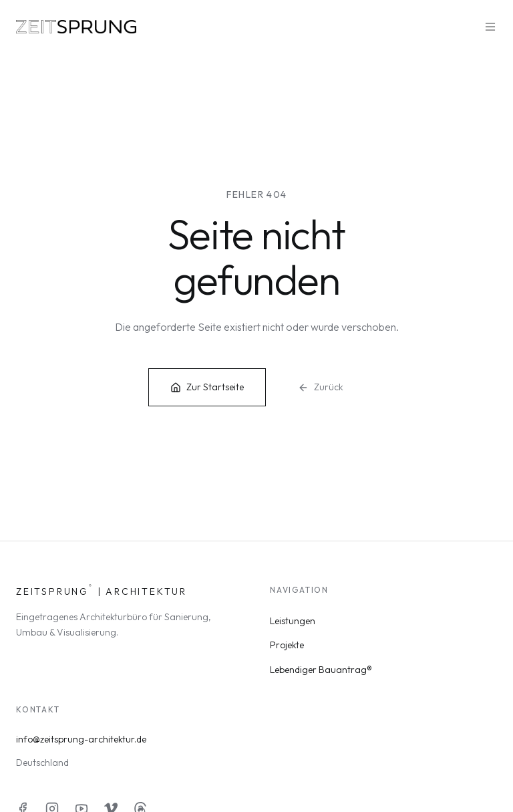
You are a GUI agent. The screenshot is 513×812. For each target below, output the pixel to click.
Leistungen (293, 621)
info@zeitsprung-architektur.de (81, 739)
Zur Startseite (207, 387)
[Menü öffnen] (490, 27)
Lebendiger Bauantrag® (321, 670)
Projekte (287, 645)
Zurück (321, 387)
